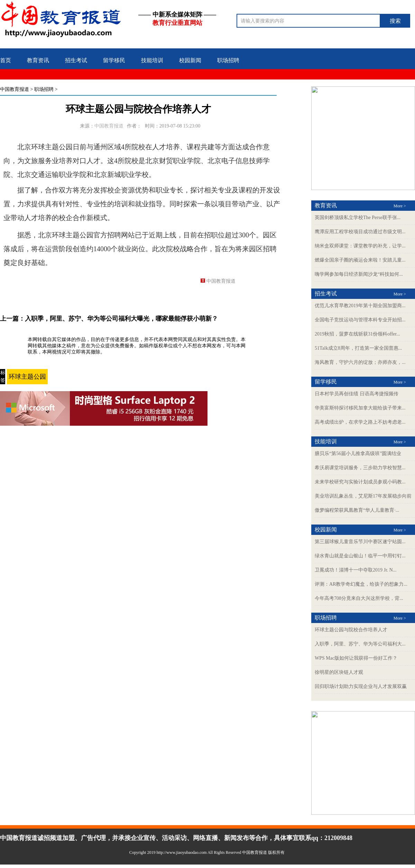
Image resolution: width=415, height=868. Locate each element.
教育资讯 (38, 60)
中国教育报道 (15, 89)
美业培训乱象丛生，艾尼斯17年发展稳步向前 (363, 496)
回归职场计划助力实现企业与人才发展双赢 (361, 686)
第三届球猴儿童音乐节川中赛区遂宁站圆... (360, 542)
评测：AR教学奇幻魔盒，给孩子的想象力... (361, 584)
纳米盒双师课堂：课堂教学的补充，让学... (360, 246)
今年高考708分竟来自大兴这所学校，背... (359, 598)
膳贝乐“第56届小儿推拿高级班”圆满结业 (358, 454)
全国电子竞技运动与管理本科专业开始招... (360, 320)
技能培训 (152, 60)
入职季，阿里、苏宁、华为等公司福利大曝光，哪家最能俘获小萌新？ (121, 319)
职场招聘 (228, 60)
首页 (6, 60)
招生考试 (76, 60)
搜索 (395, 21)
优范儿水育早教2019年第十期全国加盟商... (360, 306)
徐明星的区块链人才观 (339, 672)
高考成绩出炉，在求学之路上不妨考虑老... (360, 422)
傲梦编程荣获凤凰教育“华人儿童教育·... (357, 510)
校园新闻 (190, 60)
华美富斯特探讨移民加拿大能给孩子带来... (360, 408)
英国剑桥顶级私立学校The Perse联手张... (358, 218)
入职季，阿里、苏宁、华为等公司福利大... (360, 644)
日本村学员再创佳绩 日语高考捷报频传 (357, 394)
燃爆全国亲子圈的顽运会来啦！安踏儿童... (360, 260)
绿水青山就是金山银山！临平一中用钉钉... (360, 556)
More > (400, 206)
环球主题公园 (27, 377)
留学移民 (114, 60)
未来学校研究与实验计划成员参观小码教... (360, 482)
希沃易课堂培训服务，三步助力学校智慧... (360, 468)
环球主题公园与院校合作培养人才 (351, 630)
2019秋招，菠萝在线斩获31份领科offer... (357, 334)
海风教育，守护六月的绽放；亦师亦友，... (360, 362)
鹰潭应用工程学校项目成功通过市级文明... (360, 232)
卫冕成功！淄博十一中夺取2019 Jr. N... (356, 570)
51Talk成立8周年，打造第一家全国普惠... (358, 348)
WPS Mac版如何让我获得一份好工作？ (356, 658)
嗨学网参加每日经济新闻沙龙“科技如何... (359, 274)
